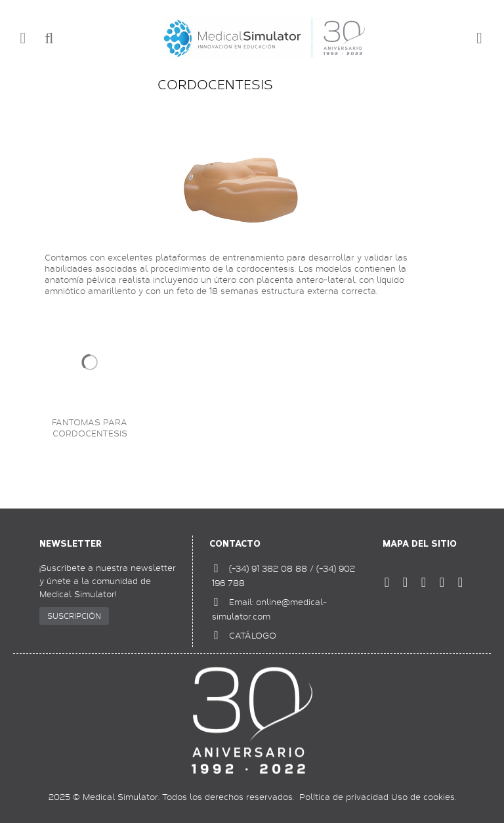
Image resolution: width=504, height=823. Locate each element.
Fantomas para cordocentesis (90, 428)
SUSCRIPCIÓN (74, 616)
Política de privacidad (344, 797)
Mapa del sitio (420, 544)
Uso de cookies (423, 797)
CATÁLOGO (253, 635)
